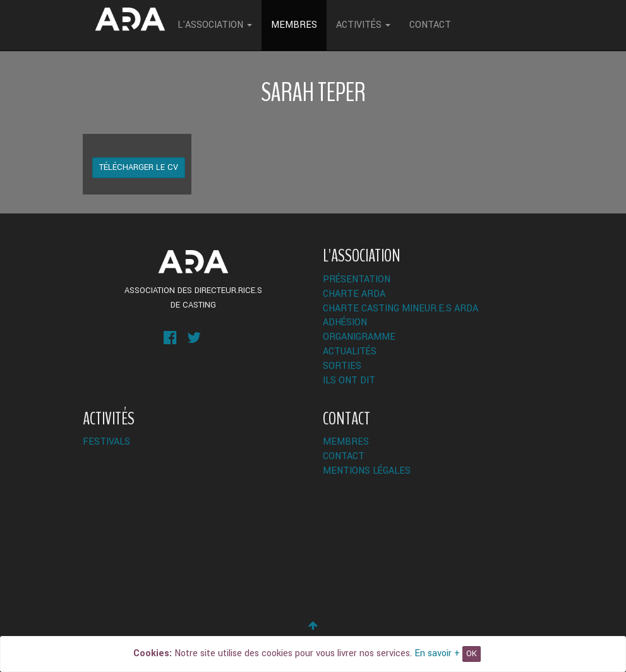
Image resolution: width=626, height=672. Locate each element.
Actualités (350, 351)
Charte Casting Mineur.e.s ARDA (400, 309)
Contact (430, 25)
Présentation (357, 279)
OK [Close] (472, 654)
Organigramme (359, 337)
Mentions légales (367, 471)
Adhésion (345, 322)
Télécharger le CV (139, 167)
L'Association (215, 25)
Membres (294, 25)
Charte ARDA (354, 294)
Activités (363, 25)
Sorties (342, 366)
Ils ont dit (349, 381)
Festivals (106, 442)
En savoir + (437, 653)
